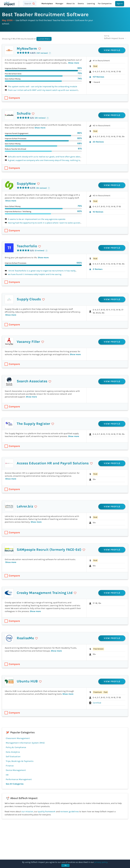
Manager (59, 4)
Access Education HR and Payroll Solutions (53, 463)
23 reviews (98, 142)
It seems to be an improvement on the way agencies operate (37, 219)
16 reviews (98, 212)
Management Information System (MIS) (25, 743)
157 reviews (98, 77)
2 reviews (98, 269)
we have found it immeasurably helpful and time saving (35, 274)
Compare (14, 98)
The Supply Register (33, 424)
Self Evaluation (13, 756)
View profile (112, 50)
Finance (10, 766)
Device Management (16, 770)
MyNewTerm (27, 49)
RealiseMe (25, 638)
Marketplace (47, 4)
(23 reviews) (40, 118)
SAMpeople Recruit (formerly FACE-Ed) (49, 550)
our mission (27, 811)
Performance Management (19, 779)
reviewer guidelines (69, 811)
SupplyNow (26, 184)
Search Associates (32, 381)
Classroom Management (18, 738)
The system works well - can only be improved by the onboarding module (42, 86)
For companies (105, 4)
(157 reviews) (42, 53)
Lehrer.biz (25, 506)
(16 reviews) (41, 188)
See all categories (15, 784)
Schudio (24, 113)
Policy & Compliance (16, 747)
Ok (65, 865)
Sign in (120, 4)
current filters (44, 39)
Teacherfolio (27, 246)
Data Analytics (13, 752)
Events (81, 4)
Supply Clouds (29, 299)
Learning (91, 4)
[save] (40, 49)
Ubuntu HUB (27, 681)
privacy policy (101, 862)
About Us (71, 4)
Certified (97, 703)
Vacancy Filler (28, 342)
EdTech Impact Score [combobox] (114, 38)
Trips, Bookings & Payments (20, 761)
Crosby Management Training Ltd (45, 593)
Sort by (107, 36)
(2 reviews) (40, 251)
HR (9, 775)
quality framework (47, 811)
